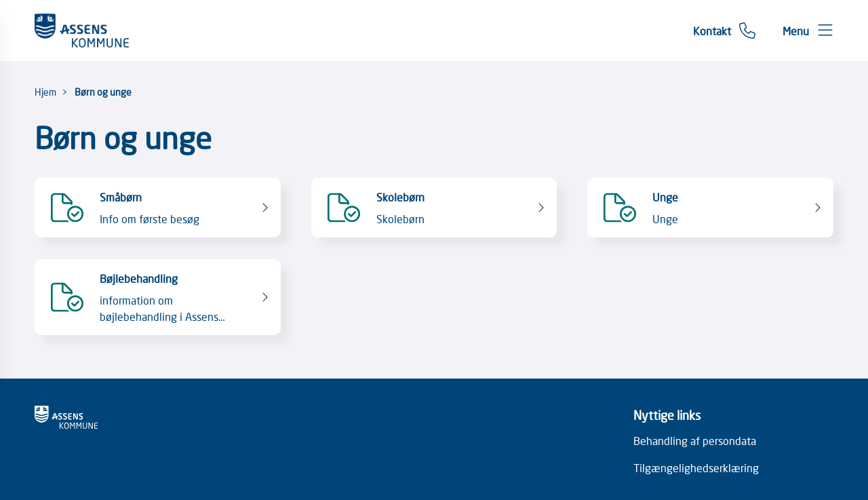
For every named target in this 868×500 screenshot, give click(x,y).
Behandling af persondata (695, 440)
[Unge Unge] (710, 208)
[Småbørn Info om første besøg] (158, 208)
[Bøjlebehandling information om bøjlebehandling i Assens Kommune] (158, 297)
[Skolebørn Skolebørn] (434, 208)
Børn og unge (103, 92)
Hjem (45, 92)
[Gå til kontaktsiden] (724, 31)
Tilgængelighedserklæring (696, 467)
